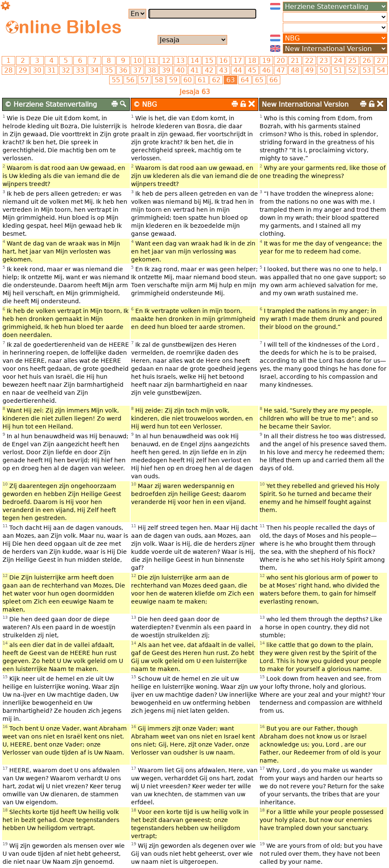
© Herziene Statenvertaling (51, 104)
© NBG (145, 104)
